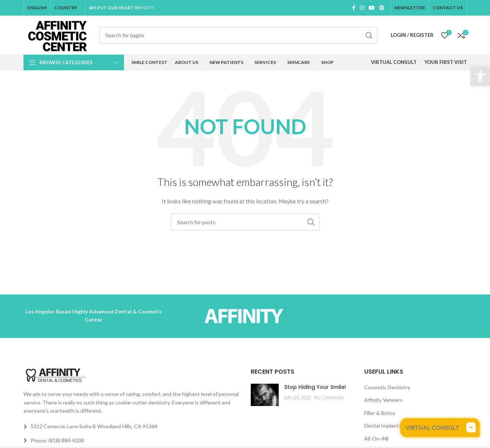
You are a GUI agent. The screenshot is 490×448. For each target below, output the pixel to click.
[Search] (238, 35)
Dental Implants (383, 426)
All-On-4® (377, 439)
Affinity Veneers (383, 400)
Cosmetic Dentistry (387, 387)
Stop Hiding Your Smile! (315, 387)
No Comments (329, 398)
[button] (480, 77)
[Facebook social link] (354, 8)
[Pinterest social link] (382, 8)
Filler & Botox (380, 413)
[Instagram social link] (362, 8)
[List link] (132, 441)
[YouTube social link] (372, 8)
